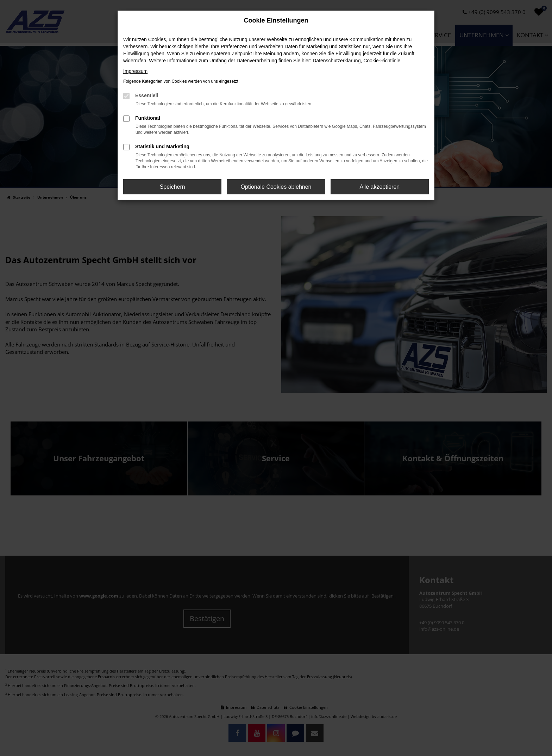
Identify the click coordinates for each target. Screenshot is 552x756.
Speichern (172, 187)
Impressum (135, 71)
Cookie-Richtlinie (382, 61)
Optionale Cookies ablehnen (276, 187)
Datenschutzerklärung (337, 61)
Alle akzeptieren (379, 187)
